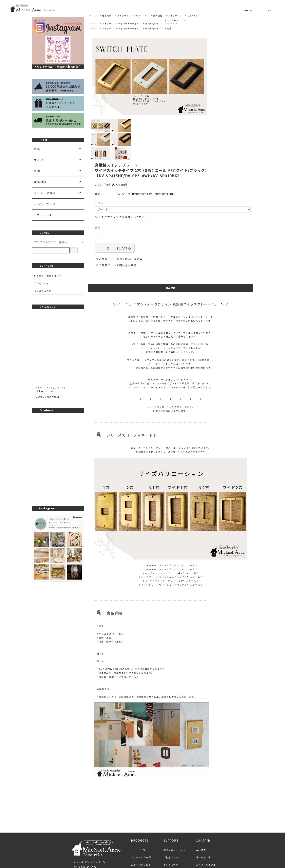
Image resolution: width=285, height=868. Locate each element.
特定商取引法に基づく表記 (113, 847)
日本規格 (158, 16)
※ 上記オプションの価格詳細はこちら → (122, 175)
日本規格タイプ (153, 23)
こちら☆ (193, 523)
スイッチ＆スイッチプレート (132, 16)
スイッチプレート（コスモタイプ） (186, 16)
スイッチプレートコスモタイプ (174, 22)
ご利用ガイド (41, 283)
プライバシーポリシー (152, 847)
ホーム (93, 16)
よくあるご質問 (43, 291)
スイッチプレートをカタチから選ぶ (121, 23)
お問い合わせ (185, 847)
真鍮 (169, 28)
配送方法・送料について (48, 276)
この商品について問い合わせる (116, 223)
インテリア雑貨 (45, 193)
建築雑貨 (107, 16)
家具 (37, 149)
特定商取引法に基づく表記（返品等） (121, 217)
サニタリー (42, 160)
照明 (37, 171)
